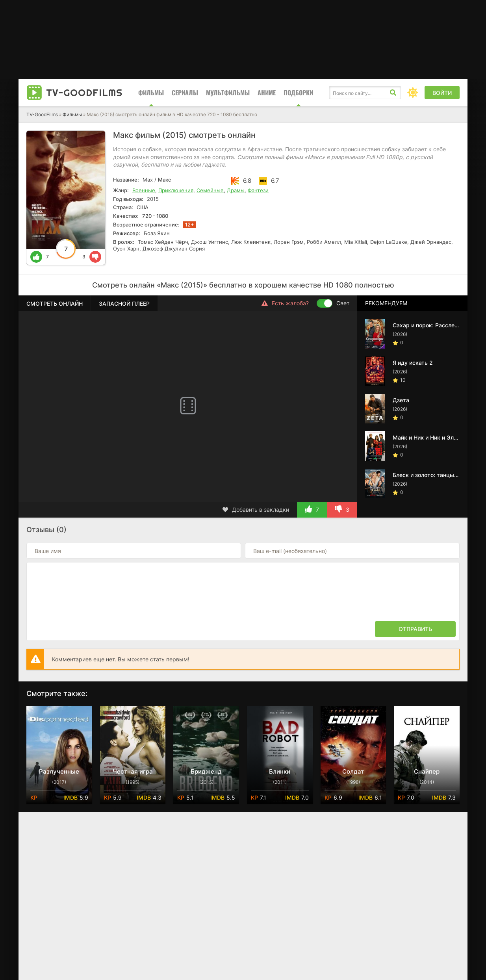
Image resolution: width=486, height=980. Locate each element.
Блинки (280, 771)
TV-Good (84, 93)
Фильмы (151, 93)
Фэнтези (258, 190)
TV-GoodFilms (42, 114)
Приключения (176, 190)
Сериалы (185, 93)
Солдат (353, 771)
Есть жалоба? (285, 303)
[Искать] (393, 93)
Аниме (267, 93)
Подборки (298, 93)
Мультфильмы (228, 93)
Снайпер (427, 771)
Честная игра (133, 771)
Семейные (210, 190)
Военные (144, 190)
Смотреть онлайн (55, 303)
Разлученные (59, 771)
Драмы (236, 190)
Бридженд (206, 771)
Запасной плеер (124, 303)
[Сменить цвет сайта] (413, 93)
